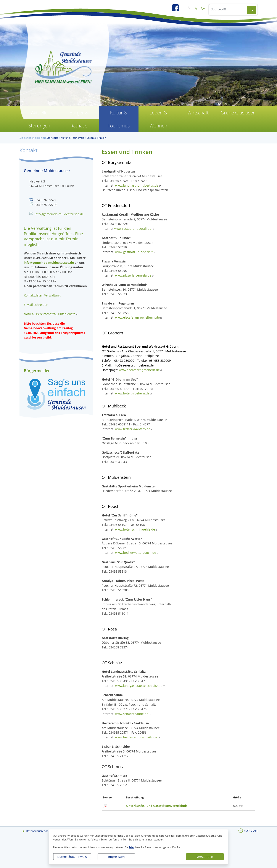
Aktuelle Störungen (39, 119)
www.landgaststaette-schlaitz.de (139, 686)
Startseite (52, 138)
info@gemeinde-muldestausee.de (59, 214)
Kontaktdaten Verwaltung (42, 295)
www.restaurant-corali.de (133, 229)
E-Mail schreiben (36, 305)
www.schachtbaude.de (132, 714)
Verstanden (205, 857)
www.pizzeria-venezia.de (133, 275)
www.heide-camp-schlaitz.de (137, 737)
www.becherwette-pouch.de (136, 553)
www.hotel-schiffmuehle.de (135, 529)
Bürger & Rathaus (79, 119)
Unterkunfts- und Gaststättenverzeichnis (157, 806)
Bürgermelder (37, 371)
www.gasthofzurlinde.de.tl (134, 252)
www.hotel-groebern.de (132, 393)
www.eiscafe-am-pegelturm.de (137, 317)
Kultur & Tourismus (119, 119)
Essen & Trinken (96, 138)
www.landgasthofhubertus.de (137, 185)
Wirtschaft (198, 113)
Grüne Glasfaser (238, 113)
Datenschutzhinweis (72, 857)
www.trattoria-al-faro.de (133, 429)
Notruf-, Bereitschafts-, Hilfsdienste (50, 314)
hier (132, 847)
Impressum (116, 857)
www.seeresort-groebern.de (139, 370)
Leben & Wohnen (158, 119)
